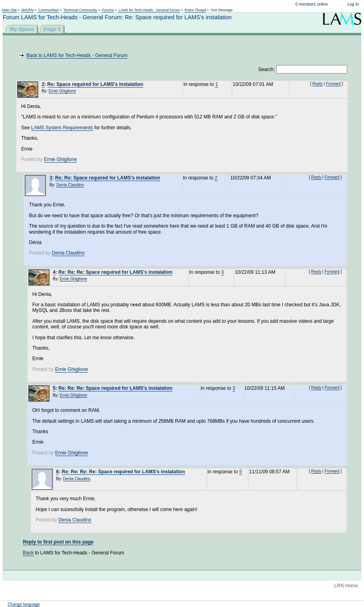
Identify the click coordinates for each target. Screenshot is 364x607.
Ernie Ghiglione (62, 91)
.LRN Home (345, 586)
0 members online (312, 4)
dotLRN (27, 10)
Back (28, 553)
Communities (48, 10)
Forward (333, 84)
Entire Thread (195, 10)
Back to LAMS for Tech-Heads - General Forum (77, 55)
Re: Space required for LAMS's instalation (95, 84)
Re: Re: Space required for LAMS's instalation (108, 178)
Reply (317, 84)
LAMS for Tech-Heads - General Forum (149, 10)
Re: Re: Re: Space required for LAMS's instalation (116, 272)
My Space (22, 29)
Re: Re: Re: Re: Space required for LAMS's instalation (123, 472)
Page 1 (52, 29)
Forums (108, 10)
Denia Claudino (70, 185)
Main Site (9, 10)
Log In (353, 4)
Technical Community (80, 10)
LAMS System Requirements (62, 128)
